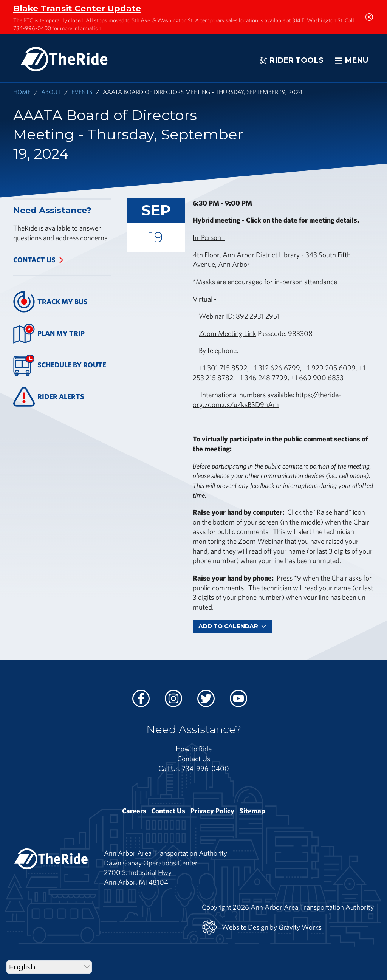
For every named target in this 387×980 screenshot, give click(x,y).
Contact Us (34, 260)
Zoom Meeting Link (228, 333)
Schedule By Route (60, 365)
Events (82, 92)
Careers (134, 811)
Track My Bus (50, 302)
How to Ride (194, 749)
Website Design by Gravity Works (262, 927)
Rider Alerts (49, 397)
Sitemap (252, 811)
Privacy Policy (212, 811)
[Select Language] (49, 967)
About (51, 92)
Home (22, 92)
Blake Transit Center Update (77, 8)
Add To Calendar (232, 626)
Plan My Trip (49, 334)
